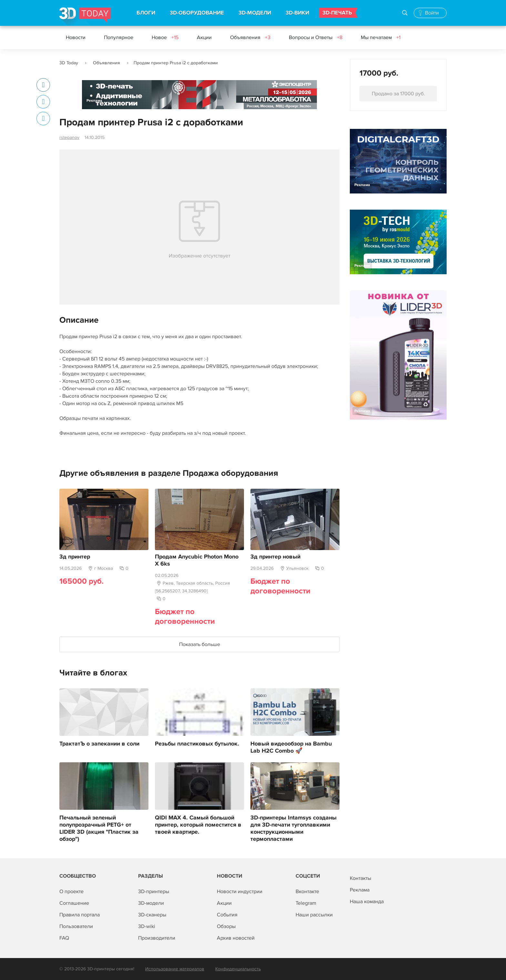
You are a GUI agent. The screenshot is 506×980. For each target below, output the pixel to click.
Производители (157, 938)
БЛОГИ (146, 13)
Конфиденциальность (238, 969)
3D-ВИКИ (297, 13)
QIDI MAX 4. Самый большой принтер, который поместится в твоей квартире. (198, 825)
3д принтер (75, 557)
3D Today (69, 63)
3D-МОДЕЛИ (255, 13)
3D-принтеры (154, 891)
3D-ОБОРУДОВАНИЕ (197, 13)
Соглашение (74, 903)
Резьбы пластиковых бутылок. (197, 744)
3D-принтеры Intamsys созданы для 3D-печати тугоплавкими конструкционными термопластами (293, 829)
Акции (204, 37)
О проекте (71, 891)
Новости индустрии (240, 891)
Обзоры (226, 926)
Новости (76, 37)
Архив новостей (236, 938)
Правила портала (80, 915)
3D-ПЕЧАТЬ (337, 13)
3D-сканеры (152, 915)
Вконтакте (307, 891)
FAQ (64, 938)
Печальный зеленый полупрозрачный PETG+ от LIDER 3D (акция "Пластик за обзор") (99, 829)
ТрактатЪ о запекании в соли (99, 744)
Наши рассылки (314, 915)
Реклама (94, 101)
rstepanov (69, 137)
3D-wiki (147, 926)
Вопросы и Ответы (316, 37)
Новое (165, 37)
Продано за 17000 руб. (398, 94)
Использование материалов (175, 969)
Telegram (306, 903)
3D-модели (151, 903)
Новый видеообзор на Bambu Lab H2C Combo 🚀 (291, 747)
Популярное (119, 37)
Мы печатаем (381, 37)
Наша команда (367, 902)
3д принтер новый (275, 557)
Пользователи (76, 926)
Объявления (250, 37)
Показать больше (200, 644)
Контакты (360, 878)
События (227, 915)
